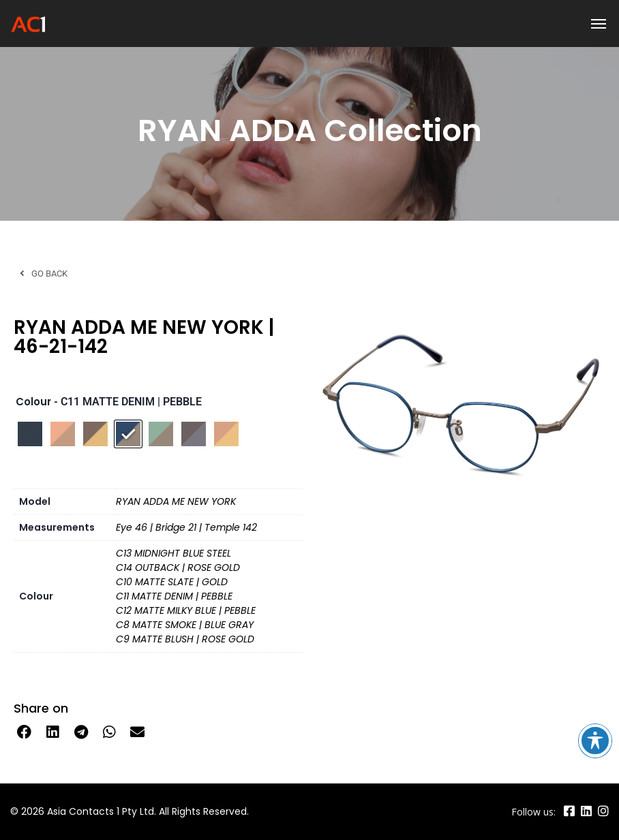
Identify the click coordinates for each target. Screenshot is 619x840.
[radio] (30, 434)
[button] (25, 732)
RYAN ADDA (227, 130)
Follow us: (533, 812)
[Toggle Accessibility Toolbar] (595, 741)
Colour (33, 402)
